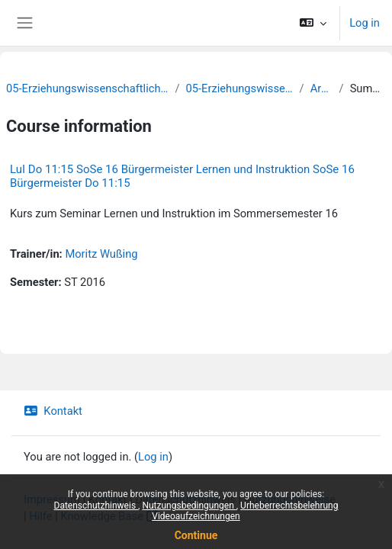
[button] (313, 23)
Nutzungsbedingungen (189, 506)
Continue (196, 535)
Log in (365, 23)
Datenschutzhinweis (96, 506)
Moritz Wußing (101, 254)
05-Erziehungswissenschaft (240, 88)
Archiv (322, 88)
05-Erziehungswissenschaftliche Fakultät (87, 88)
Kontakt (53, 411)
